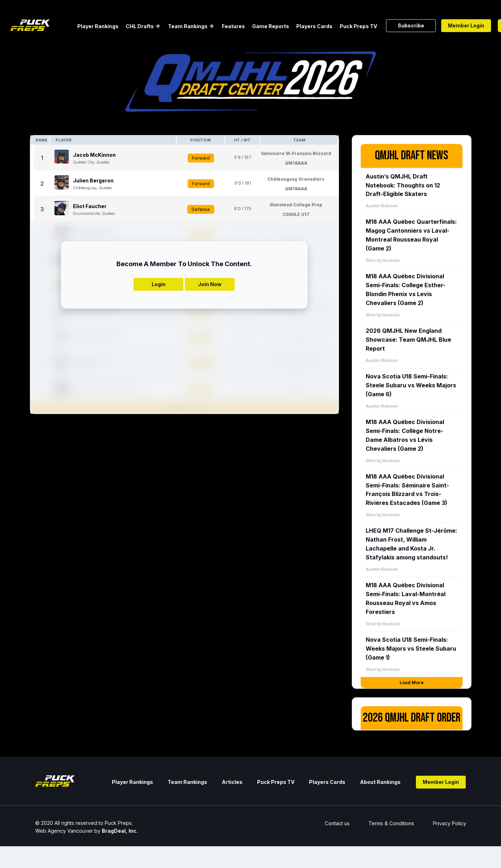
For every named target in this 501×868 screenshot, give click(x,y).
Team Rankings (188, 26)
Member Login (466, 25)
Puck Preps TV (358, 26)
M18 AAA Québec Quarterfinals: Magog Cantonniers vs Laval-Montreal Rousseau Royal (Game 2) (411, 235)
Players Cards (314, 26)
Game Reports (271, 26)
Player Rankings (98, 26)
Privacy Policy (450, 823)
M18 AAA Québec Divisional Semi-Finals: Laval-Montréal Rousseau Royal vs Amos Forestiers (406, 598)
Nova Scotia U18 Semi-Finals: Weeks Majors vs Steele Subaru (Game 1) (411, 649)
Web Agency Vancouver (64, 831)
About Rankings (380, 782)
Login (159, 284)
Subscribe (411, 25)
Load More (412, 683)
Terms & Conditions (391, 823)
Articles (232, 782)
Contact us (337, 823)
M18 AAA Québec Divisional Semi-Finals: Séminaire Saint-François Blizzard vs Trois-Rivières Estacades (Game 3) (407, 490)
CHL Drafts (140, 26)
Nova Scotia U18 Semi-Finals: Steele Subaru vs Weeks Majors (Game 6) (411, 385)
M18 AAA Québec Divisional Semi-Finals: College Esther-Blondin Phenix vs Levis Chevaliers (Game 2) (406, 290)
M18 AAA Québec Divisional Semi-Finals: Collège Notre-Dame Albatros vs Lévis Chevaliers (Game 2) (405, 435)
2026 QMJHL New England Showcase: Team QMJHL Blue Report (408, 340)
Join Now (210, 284)
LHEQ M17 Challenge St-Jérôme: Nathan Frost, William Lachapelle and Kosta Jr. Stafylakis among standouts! (411, 544)
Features (233, 26)
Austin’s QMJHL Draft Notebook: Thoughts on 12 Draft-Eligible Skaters (403, 185)
